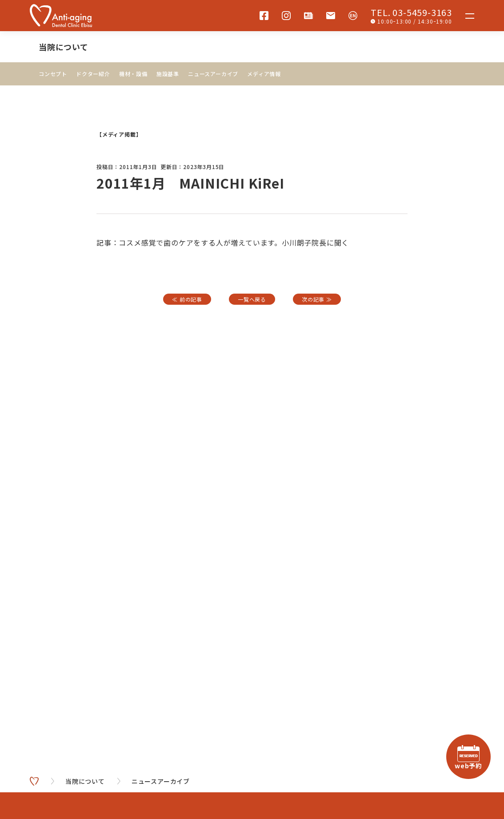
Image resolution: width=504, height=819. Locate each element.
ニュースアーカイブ (213, 74)
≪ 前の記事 (187, 299)
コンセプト (53, 74)
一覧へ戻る (252, 299)
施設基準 (168, 74)
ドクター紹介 (93, 74)
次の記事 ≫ (317, 299)
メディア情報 (264, 74)
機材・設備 (133, 74)
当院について (64, 47)
